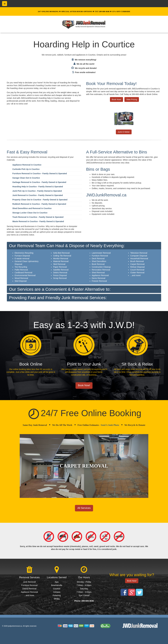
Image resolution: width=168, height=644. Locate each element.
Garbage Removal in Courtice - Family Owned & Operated (39, 182)
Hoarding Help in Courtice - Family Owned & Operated (38, 187)
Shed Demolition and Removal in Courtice (32, 208)
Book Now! (117, 99)
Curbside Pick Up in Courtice (26, 169)
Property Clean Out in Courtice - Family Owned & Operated (40, 200)
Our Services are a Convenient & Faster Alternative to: (60, 289)
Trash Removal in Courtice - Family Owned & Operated (38, 217)
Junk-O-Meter (124, 132)
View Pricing (132, 99)
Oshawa (57, 592)
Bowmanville (57, 585)
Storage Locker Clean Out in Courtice (30, 213)
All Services (84, 508)
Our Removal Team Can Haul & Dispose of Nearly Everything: (67, 246)
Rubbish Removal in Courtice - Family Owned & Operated (39, 204)
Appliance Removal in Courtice (27, 165)
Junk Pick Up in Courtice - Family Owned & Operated (37, 191)
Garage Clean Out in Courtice (26, 178)
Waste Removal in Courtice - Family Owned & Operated (38, 221)
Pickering (57, 595)
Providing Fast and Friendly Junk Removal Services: (58, 298)
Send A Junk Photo (110, 425)
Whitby (57, 599)
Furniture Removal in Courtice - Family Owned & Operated (40, 174)
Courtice (57, 589)
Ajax (57, 582)
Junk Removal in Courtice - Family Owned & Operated (38, 195)
